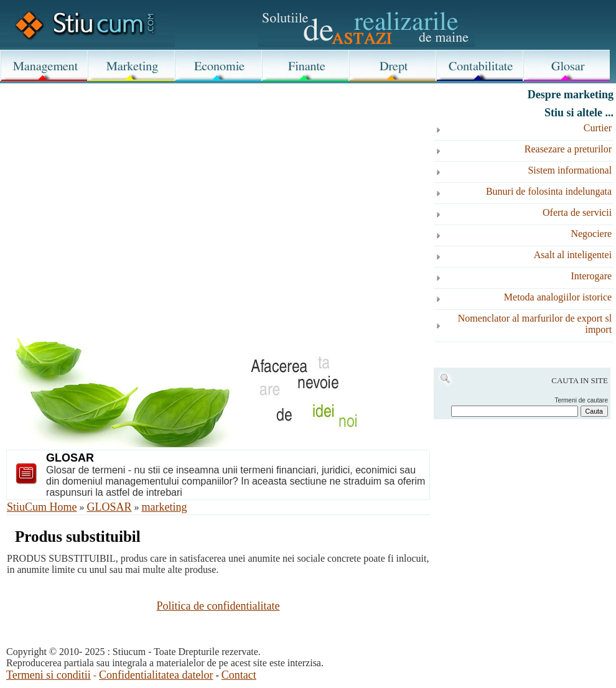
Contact (239, 675)
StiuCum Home (42, 507)
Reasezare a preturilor (568, 149)
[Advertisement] (218, 188)
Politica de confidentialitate (218, 606)
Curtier (598, 128)
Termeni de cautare (581, 400)
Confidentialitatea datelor (156, 675)
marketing (165, 507)
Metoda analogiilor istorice (558, 297)
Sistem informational (570, 170)
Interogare (591, 276)
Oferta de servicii (577, 212)
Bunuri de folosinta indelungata (549, 191)
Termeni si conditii (49, 675)
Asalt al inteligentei (573, 255)
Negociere (591, 234)
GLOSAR (110, 507)
